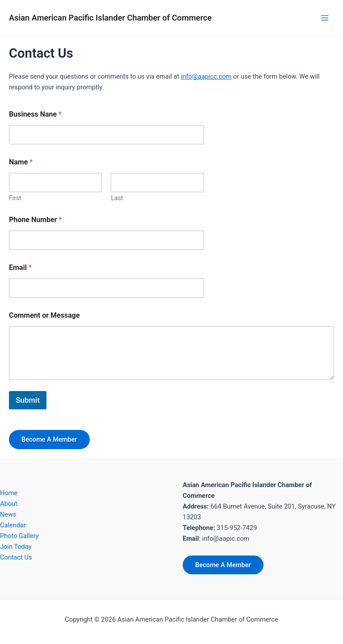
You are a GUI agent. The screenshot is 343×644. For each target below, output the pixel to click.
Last (117, 198)
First (15, 198)
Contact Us (16, 557)
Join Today (16, 547)
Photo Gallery (19, 536)
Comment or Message (44, 315)
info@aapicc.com (206, 76)
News (8, 514)
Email (20, 267)
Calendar (13, 525)
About (9, 504)
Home (9, 493)
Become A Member (49, 439)
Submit (28, 400)
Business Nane (35, 114)
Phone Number (35, 220)
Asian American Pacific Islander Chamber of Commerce (110, 18)
